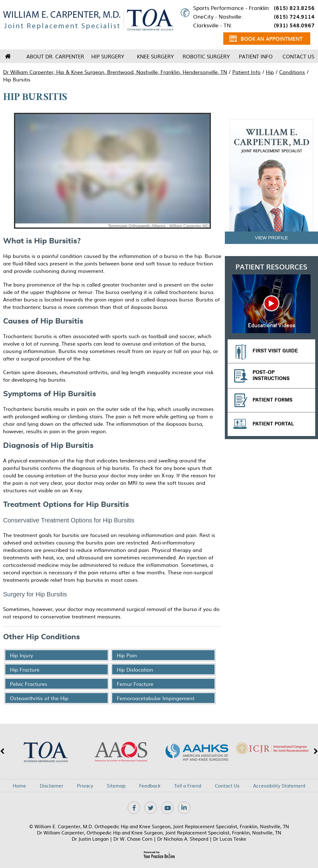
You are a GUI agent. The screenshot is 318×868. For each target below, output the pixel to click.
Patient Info (256, 56)
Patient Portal (273, 424)
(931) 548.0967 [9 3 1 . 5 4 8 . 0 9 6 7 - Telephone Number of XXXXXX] (294, 25)
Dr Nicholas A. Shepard (183, 839)
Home (8, 56)
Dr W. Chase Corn (133, 839)
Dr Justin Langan (90, 839)
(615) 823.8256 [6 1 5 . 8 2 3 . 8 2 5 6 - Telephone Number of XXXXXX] (294, 8)
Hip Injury (21, 655)
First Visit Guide (275, 351)
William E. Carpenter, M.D (271, 141)
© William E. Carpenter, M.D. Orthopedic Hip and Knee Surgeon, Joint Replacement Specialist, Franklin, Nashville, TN (159, 826)
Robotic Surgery (206, 56)
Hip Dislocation (135, 669)
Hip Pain (127, 655)
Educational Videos (272, 326)
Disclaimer (52, 786)
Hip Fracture (25, 669)
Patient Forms (272, 400)
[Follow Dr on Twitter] (151, 808)
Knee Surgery (155, 56)
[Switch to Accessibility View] (9, 854)
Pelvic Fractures (29, 684)
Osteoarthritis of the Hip (39, 698)
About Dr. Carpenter (55, 56)
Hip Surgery (108, 56)
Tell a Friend (188, 786)
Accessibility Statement (279, 786)
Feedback (150, 786)
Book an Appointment (266, 39)
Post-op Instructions (271, 376)
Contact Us (298, 56)
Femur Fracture (135, 684)
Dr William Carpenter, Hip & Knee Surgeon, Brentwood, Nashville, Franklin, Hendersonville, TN (115, 72)
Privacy (85, 786)
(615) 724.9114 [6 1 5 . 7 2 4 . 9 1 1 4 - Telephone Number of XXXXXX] (294, 16)
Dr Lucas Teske (230, 839)
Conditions (292, 72)
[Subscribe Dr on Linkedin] (184, 808)
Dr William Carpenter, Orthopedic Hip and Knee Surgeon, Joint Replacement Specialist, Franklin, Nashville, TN (159, 832)
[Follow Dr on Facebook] (134, 808)
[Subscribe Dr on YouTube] (167, 808)
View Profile (272, 238)
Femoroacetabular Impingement (156, 698)
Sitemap (116, 786)
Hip (270, 72)
